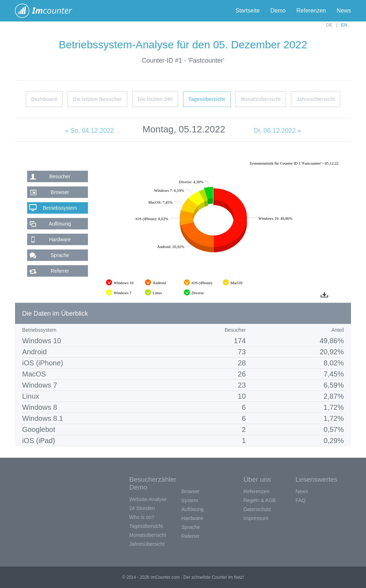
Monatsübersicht (261, 99)
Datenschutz (257, 509)
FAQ (301, 500)
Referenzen (311, 11)
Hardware (60, 239)
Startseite (248, 11)
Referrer (60, 271)
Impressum (256, 518)
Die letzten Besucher (98, 99)
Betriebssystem (60, 208)
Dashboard (44, 99)
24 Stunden (142, 508)
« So (90, 131)
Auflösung (60, 224)
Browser (60, 192)
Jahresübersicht (316, 99)
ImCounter (47, 11)
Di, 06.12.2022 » (277, 131)
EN (344, 25)
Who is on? (142, 517)
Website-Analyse (148, 499)
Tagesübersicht (207, 99)
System (190, 500)
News (344, 11)
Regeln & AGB (259, 500)
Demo (278, 11)
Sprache (60, 255)
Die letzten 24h (155, 99)
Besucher (60, 176)
